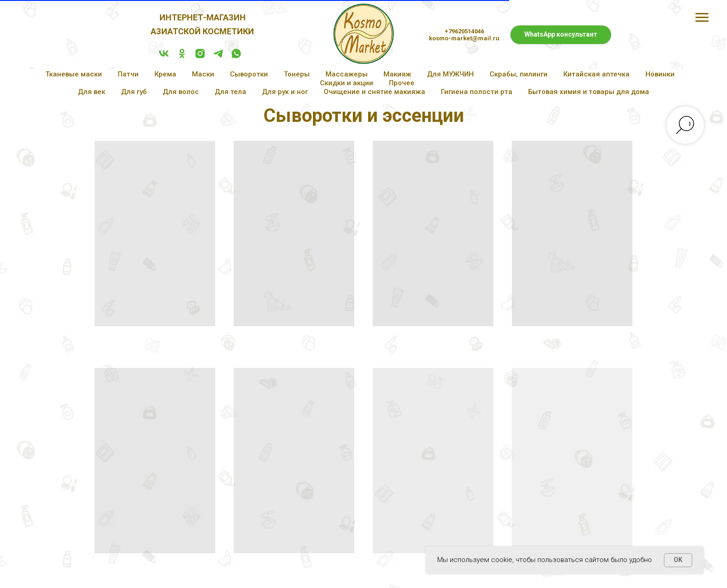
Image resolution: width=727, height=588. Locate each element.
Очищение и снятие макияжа (374, 92)
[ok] (182, 57)
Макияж (397, 74)
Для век (92, 92)
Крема (165, 74)
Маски (203, 74)
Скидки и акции (347, 83)
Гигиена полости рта (477, 92)
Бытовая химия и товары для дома (589, 92)
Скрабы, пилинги (519, 74)
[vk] (164, 57)
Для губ (134, 92)
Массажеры (347, 74)
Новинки (660, 74)
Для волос (181, 92)
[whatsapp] (236, 57)
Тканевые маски (74, 74)
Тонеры (297, 74)
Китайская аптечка (596, 74)
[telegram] (218, 57)
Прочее (402, 83)
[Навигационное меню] (702, 18)
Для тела (230, 92)
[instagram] (200, 57)
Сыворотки (249, 74)
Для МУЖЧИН (450, 74)
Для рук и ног (285, 92)
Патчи (128, 74)
